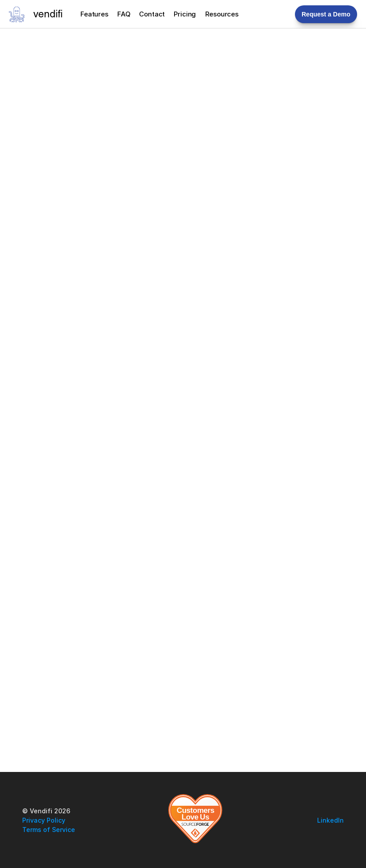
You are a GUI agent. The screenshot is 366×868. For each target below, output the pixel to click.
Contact (152, 14)
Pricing (185, 14)
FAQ (124, 14)
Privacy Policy (44, 820)
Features (94, 14)
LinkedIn (330, 820)
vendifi (48, 15)
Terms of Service (49, 830)
